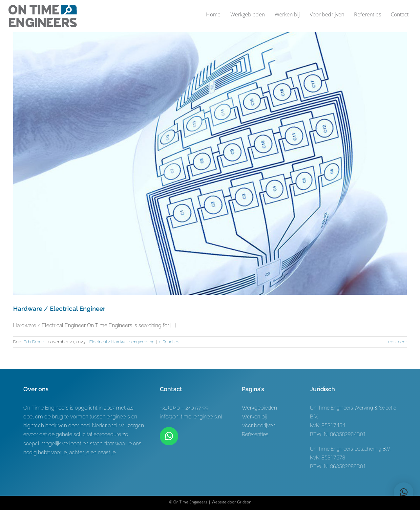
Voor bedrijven (259, 425)
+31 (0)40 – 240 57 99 (184, 408)
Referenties (255, 434)
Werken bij (254, 417)
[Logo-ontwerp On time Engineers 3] (42, 7)
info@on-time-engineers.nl (191, 417)
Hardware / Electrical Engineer (59, 308)
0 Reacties (169, 342)
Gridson (244, 502)
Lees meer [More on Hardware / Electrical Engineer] (396, 342)
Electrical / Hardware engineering (122, 342)
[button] (404, 492)
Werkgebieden (259, 408)
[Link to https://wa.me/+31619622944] (169, 436)
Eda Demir (34, 342)
